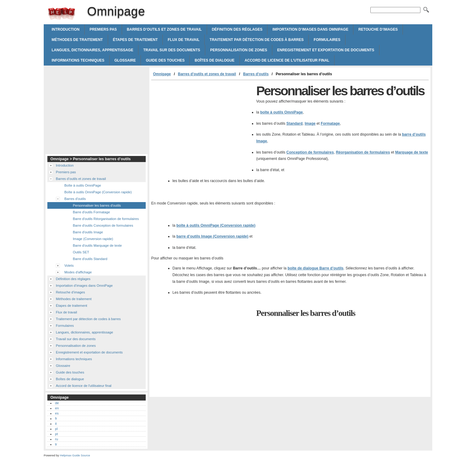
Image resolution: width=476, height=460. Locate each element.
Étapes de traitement (135, 40)
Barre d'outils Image (88, 232)
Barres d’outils (256, 74)
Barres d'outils (75, 199)
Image (310, 123)
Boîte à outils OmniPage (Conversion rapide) (98, 192)
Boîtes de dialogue (214, 60)
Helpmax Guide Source (75, 455)
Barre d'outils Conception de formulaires (103, 225)
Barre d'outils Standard (90, 259)
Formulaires (327, 40)
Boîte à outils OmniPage (83, 185)
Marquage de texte (412, 152)
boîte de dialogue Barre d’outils (315, 268)
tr (56, 444)
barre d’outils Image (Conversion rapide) (212, 236)
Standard (294, 123)
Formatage (330, 123)
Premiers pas (103, 29)
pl (56, 429)
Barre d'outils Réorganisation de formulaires (106, 219)
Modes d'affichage (78, 272)
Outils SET (81, 252)
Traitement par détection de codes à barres (257, 40)
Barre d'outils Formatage (91, 212)
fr (56, 418)
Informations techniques (78, 60)
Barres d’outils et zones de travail (164, 29)
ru (56, 439)
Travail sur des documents (172, 50)
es (57, 413)
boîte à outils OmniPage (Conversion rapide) (216, 225)
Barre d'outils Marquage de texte (97, 245)
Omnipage (62, 14)
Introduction (66, 29)
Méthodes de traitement (77, 40)
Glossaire (125, 60)
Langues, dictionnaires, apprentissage (92, 50)
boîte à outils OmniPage (281, 112)
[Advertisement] (202, 126)
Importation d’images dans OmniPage (310, 29)
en (57, 408)
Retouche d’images (378, 29)
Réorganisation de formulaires (363, 152)
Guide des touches (165, 60)
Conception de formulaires (310, 152)
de (57, 403)
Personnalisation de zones (239, 50)
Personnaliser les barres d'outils (97, 205)
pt (56, 434)
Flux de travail (184, 40)
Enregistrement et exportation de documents (326, 50)
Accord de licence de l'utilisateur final (287, 60)
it (56, 424)
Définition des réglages (237, 29)
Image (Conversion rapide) (93, 239)
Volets (69, 266)
